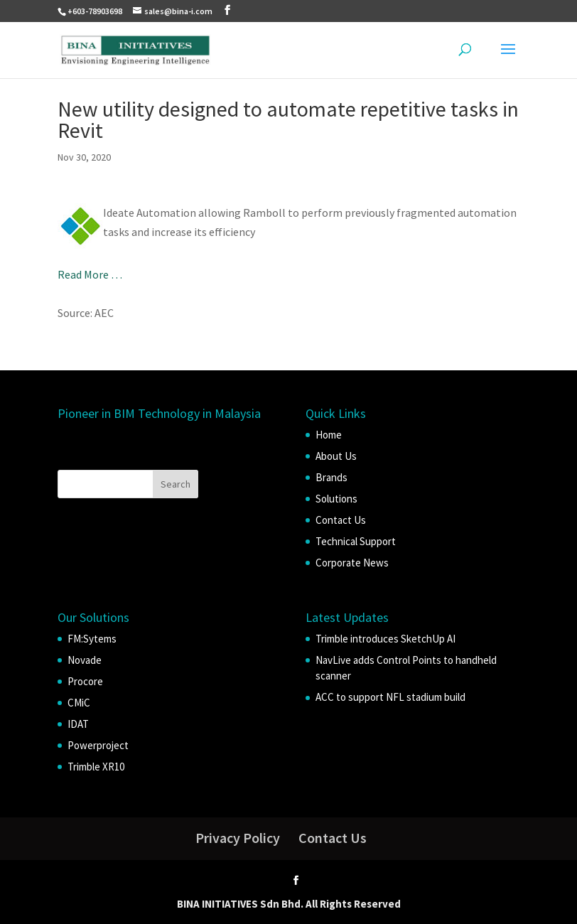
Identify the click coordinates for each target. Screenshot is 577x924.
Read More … (90, 274)
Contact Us (341, 520)
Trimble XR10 (96, 767)
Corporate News (352, 563)
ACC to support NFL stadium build (390, 697)
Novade (85, 660)
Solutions (336, 499)
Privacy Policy (238, 838)
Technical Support (356, 541)
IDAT (78, 724)
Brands (331, 477)
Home (329, 435)
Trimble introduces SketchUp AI (385, 639)
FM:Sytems (92, 639)
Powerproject (98, 745)
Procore (85, 681)
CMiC (79, 703)
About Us (336, 456)
